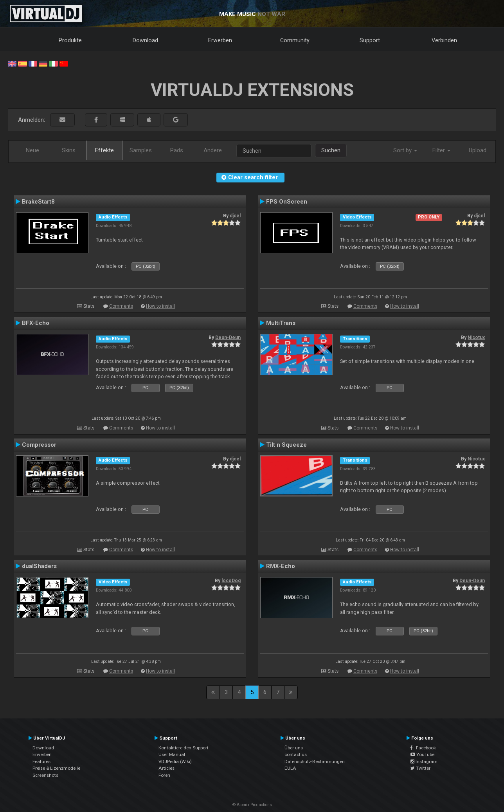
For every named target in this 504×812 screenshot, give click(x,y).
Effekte (104, 150)
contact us (296, 754)
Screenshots (45, 775)
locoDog (231, 581)
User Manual (172, 754)
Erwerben (220, 40)
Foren (164, 775)
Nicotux (476, 337)
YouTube (422, 754)
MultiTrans (281, 323)
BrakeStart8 (38, 202)
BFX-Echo (36, 323)
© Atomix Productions (252, 805)
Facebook (423, 748)
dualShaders (39, 566)
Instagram (424, 761)
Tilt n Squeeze (286, 445)
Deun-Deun (228, 337)
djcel (235, 216)
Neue (32, 150)
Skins (69, 150)
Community (295, 40)
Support (370, 40)
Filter (441, 150)
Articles (166, 768)
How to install (160, 306)
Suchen (331, 150)
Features (41, 761)
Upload (478, 150)
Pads (177, 150)
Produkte (70, 40)
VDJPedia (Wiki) (175, 761)
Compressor (39, 445)
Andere (213, 150)
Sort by (405, 150)
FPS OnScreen (287, 202)
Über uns (294, 748)
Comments (121, 306)
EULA (290, 768)
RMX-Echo (281, 566)
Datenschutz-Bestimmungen (315, 761)
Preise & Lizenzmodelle (56, 768)
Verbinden (444, 40)
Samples (141, 150)
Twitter (420, 768)
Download (145, 40)
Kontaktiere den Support (184, 748)
